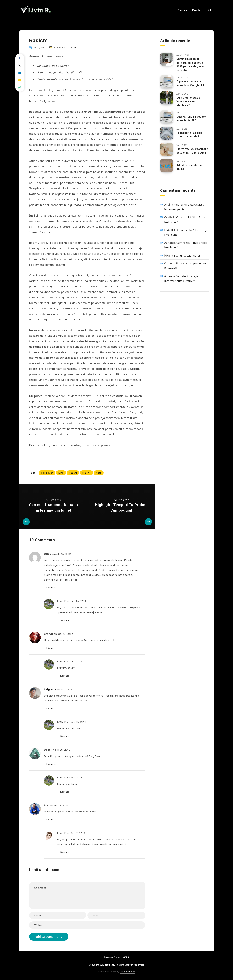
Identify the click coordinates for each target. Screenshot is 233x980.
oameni (73, 473)
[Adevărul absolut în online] (167, 165)
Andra (168, 276)
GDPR (126, 957)
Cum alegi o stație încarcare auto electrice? (188, 101)
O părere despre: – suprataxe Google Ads (191, 83)
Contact (198, 10)
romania (86, 473)
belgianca (50, 689)
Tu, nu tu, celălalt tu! (187, 256)
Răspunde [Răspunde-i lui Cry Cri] (51, 648)
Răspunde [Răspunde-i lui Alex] (51, 820)
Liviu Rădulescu (107, 965)
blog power (47, 473)
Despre (182, 10)
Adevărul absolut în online (189, 167)
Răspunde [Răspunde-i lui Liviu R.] (64, 620)
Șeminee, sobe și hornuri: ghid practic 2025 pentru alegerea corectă (191, 64)
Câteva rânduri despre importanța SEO (191, 118)
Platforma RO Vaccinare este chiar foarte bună (192, 151)
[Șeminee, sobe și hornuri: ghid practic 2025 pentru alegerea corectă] (167, 59)
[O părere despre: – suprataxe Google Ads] (167, 82)
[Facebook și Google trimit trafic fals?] (167, 133)
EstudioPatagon (127, 972)
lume (61, 473)
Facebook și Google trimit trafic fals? (189, 135)
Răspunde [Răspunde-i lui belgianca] (51, 708)
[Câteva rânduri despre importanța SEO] (167, 117)
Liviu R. (169, 230)
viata (99, 473)
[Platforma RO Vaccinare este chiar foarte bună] (167, 149)
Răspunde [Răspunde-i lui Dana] (51, 764)
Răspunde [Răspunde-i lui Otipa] (51, 588)
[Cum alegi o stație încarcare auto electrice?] (167, 98)
